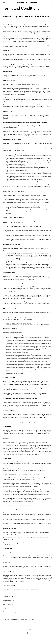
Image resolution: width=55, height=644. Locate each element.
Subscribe (32, 633)
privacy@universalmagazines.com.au (14, 612)
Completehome (27, 3)
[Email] (35, 630)
